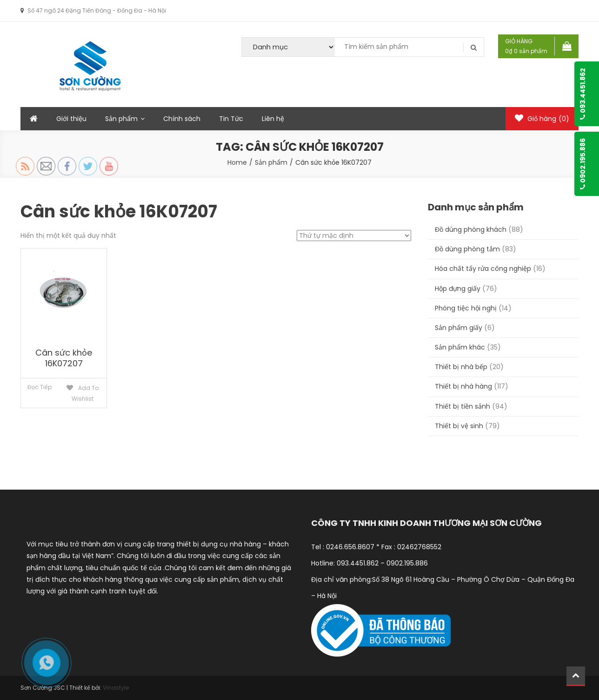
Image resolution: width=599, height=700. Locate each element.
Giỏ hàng (542, 119)
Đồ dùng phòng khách (471, 229)
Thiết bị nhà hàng (463, 386)
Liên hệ (273, 119)
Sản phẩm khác (460, 347)
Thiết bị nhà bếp (461, 367)
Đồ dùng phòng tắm (467, 249)
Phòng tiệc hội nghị (466, 308)
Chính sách (182, 119)
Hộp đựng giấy (458, 289)
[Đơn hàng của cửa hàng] (354, 236)
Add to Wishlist (85, 393)
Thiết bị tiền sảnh (463, 406)
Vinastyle (116, 688)
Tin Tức (231, 119)
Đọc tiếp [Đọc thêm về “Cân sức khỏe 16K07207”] (40, 387)
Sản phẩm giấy (459, 328)
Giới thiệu (71, 119)
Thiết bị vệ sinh (459, 426)
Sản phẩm (121, 119)
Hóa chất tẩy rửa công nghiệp (483, 269)
